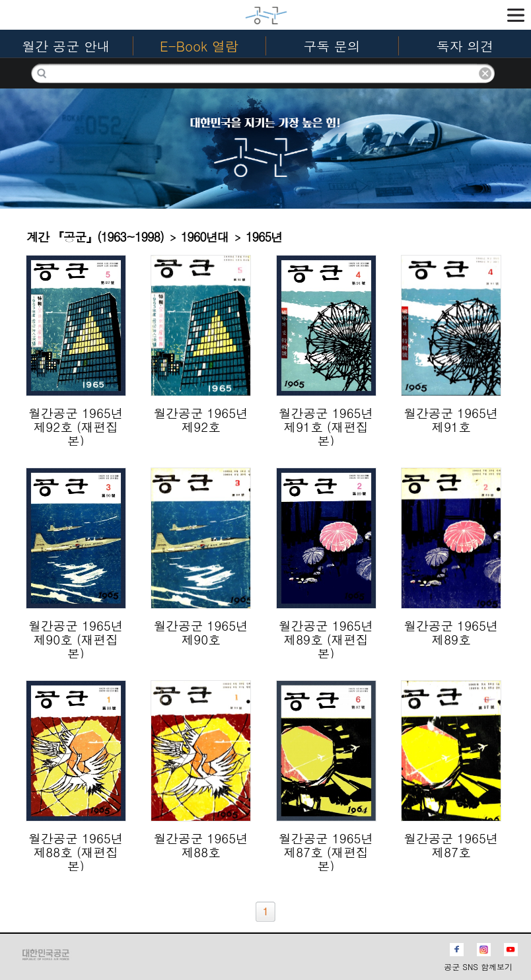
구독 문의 (332, 46)
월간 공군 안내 (66, 46)
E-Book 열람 (199, 46)
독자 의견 (465, 46)
